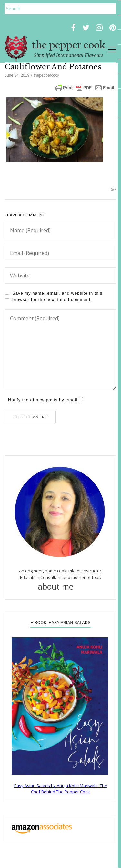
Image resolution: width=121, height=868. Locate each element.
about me (61, 586)
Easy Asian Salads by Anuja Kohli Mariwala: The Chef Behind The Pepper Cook (61, 789)
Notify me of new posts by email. (43, 400)
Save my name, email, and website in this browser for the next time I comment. (57, 296)
